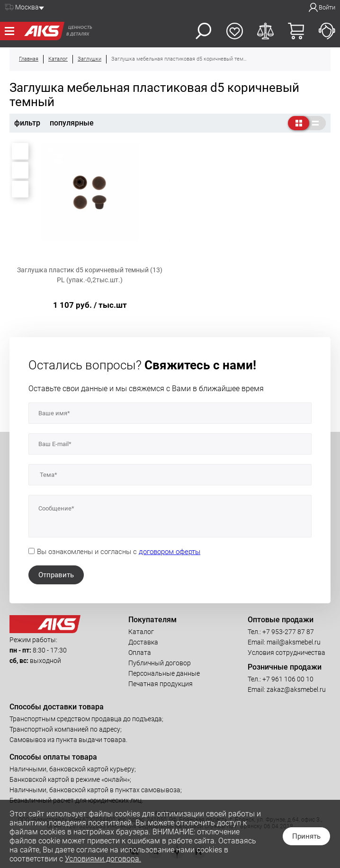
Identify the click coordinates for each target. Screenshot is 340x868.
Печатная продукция (161, 684)
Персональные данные (164, 673)
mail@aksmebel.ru (294, 642)
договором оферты (170, 552)
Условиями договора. (103, 859)
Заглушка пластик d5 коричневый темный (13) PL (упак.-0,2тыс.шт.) (90, 275)
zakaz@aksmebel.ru (296, 689)
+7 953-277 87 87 (288, 632)
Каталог (141, 632)
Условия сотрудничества (286, 653)
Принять (306, 836)
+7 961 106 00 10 (288, 679)
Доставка (143, 642)
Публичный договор (160, 663)
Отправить (56, 575)
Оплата (140, 653)
